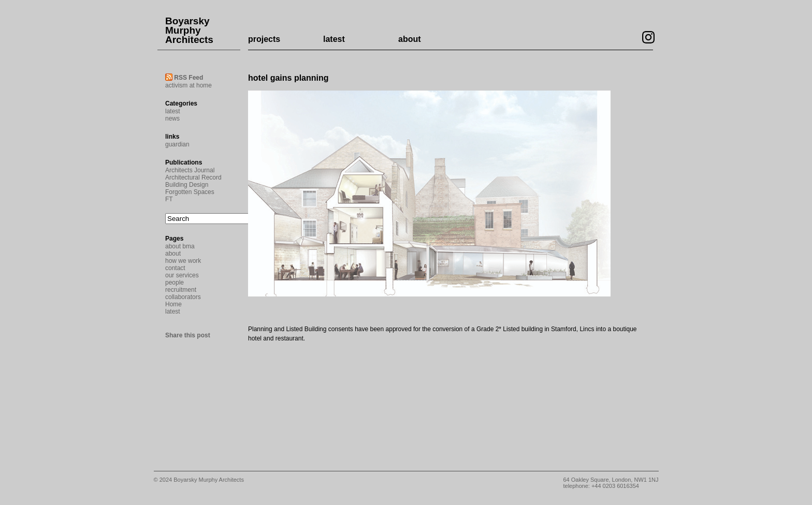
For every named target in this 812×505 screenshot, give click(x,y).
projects (264, 39)
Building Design (187, 185)
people (175, 283)
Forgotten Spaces (190, 192)
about (410, 39)
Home (173, 304)
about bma (180, 246)
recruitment (181, 290)
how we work (183, 261)
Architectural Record (193, 177)
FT (169, 199)
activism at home (189, 85)
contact (175, 268)
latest (334, 39)
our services (182, 275)
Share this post (188, 335)
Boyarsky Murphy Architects (189, 31)
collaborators (183, 297)
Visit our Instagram (648, 37)
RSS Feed (189, 78)
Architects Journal (190, 170)
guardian (177, 144)
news (172, 118)
